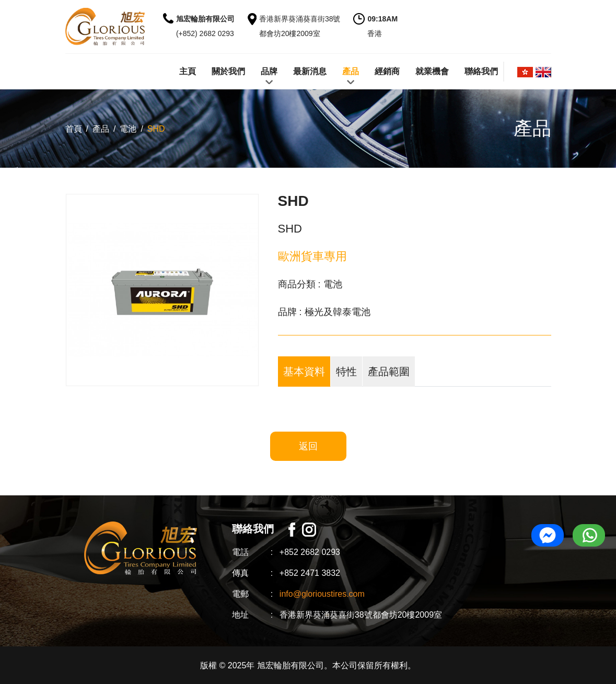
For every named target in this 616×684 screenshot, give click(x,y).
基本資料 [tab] (304, 372)
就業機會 (432, 71)
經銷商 (387, 71)
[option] (162, 290)
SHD (156, 129)
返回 (308, 446)
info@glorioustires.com (322, 594)
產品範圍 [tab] (389, 372)
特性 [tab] (346, 372)
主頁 (188, 71)
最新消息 (310, 71)
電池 (128, 129)
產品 (351, 71)
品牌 (269, 71)
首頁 (74, 129)
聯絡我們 (481, 71)
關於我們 (228, 71)
